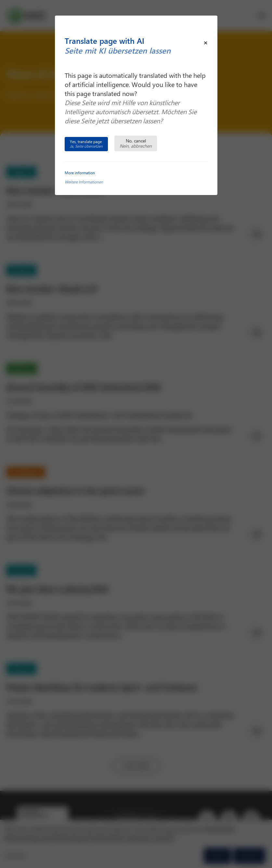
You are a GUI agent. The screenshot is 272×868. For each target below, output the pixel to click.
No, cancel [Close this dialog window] (136, 143)
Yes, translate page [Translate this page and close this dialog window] (86, 144)
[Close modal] (206, 43)
